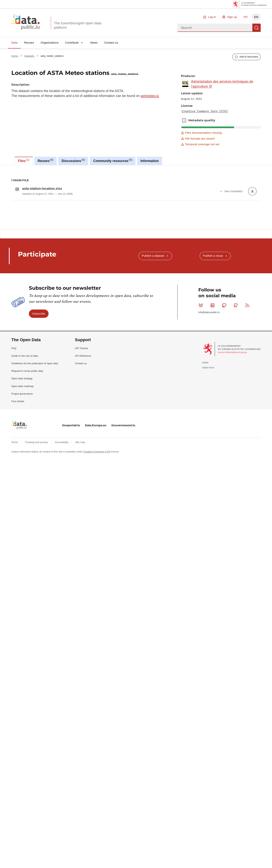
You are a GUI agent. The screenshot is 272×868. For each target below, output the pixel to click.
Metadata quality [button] (184, 120)
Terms (15, 544)
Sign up (232, 17)
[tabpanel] (136, 248)
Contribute (72, 43)
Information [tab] (150, 161)
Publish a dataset (153, 357)
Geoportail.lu (71, 527)
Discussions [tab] (73, 161)
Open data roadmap (22, 488)
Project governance (22, 495)
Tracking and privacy (37, 544)
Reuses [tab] (45, 161)
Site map (80, 544)
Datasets (30, 56)
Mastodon (225, 407)
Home (15, 56)
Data (14, 43)
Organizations (50, 43)
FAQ (14, 450)
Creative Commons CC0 (97, 553)
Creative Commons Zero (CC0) (205, 111)
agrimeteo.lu (150, 96)
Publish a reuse (213, 357)
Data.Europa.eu (96, 527)
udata (205, 464)
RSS (248, 407)
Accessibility (62, 544)
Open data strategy (22, 480)
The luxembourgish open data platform (78, 25)
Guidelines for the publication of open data (35, 465)
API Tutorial (81, 450)
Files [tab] (24, 161)
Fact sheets (18, 503)
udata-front (208, 469)
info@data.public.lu (209, 414)
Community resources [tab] (113, 161)
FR (246, 17)
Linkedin (213, 407)
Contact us (111, 43)
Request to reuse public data (27, 473)
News (94, 43)
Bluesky (202, 407)
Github (237, 407)
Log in (212, 17)
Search (257, 28)
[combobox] (215, 28)
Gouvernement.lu (123, 527)
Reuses (29, 43)
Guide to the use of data (25, 457)
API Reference (83, 457)
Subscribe (39, 415)
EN (256, 17)
